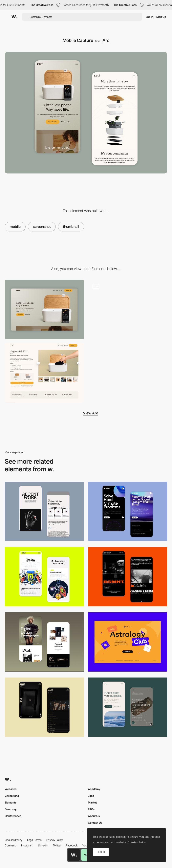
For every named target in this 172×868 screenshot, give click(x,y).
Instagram (27, 845)
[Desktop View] (44, 310)
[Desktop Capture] (128, 642)
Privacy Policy (55, 840)
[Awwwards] (14, 17)
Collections (12, 796)
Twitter (57, 845)
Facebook (72, 845)
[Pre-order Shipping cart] (44, 373)
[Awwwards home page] (74, 855)
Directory (11, 809)
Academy (94, 789)
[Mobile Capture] (44, 511)
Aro (106, 40)
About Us (94, 816)
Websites (11, 789)
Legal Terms (34, 840)
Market (92, 802)
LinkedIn (43, 845)
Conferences (13, 816)
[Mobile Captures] (44, 577)
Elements (11, 802)
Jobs (91, 796)
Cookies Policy (14, 840)
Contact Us (95, 823)
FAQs (91, 809)
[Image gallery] (128, 310)
